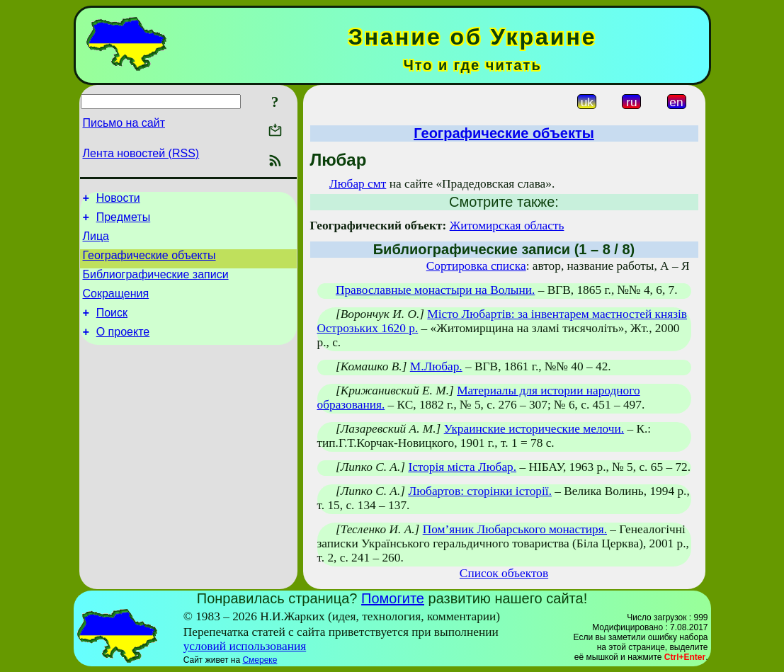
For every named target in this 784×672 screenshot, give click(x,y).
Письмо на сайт (124, 123)
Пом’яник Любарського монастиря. (515, 529)
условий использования (245, 646)
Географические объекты (149, 264)
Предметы (123, 221)
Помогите (393, 598)
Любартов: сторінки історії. (480, 491)
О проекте (123, 349)
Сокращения (116, 306)
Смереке (260, 660)
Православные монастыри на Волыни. (435, 290)
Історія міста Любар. (462, 467)
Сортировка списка (476, 266)
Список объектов (504, 573)
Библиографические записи (156, 285)
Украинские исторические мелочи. (534, 429)
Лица (96, 243)
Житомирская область (507, 226)
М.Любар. (436, 366)
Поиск (112, 328)
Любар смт (358, 184)
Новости (118, 200)
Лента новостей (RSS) (141, 153)
